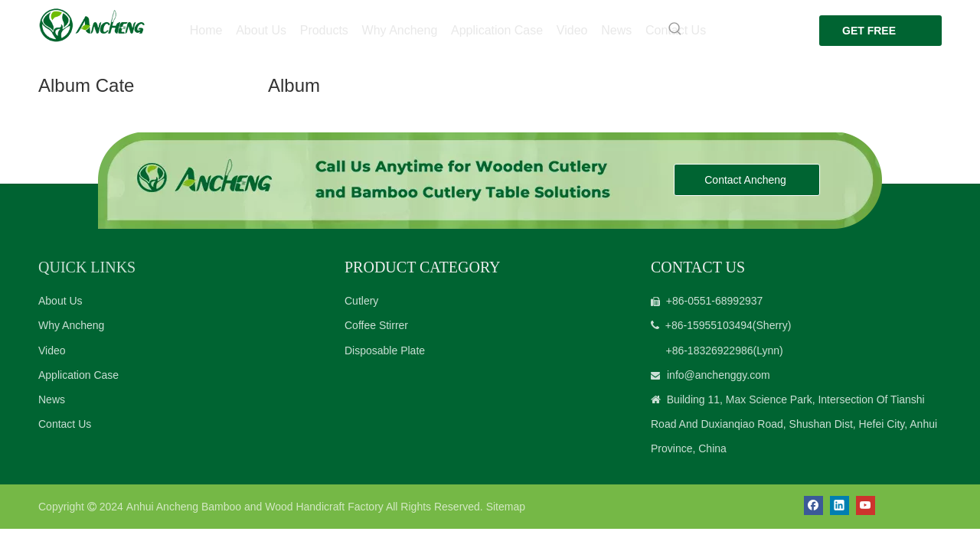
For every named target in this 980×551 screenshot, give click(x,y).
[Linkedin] (840, 505)
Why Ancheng (71, 325)
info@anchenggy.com (719, 375)
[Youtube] (866, 505)
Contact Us (65, 424)
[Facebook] (813, 505)
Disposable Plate (385, 350)
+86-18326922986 (709, 350)
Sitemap (506, 507)
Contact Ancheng (747, 180)
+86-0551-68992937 (715, 301)
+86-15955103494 (709, 325)
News (52, 399)
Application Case (78, 375)
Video (52, 350)
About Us (60, 301)
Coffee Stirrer (376, 325)
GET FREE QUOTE (861, 35)
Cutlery (361, 301)
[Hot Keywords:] (667, 29)
